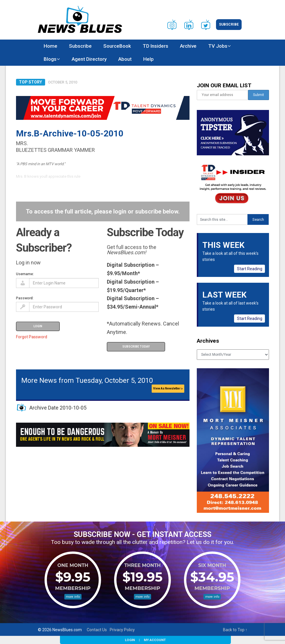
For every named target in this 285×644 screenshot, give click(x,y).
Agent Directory (89, 59)
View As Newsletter (168, 388)
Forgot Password (32, 337)
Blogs (50, 59)
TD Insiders (155, 46)
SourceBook (117, 46)
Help (148, 59)
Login (130, 640)
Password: (25, 298)
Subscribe (229, 24)
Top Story (30, 82)
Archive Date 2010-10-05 (58, 408)
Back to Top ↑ (235, 630)
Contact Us (97, 630)
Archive (188, 46)
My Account (155, 640)
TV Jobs (218, 46)
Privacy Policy (122, 630)
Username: (25, 274)
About (125, 59)
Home (51, 46)
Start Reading (250, 269)
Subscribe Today (136, 347)
